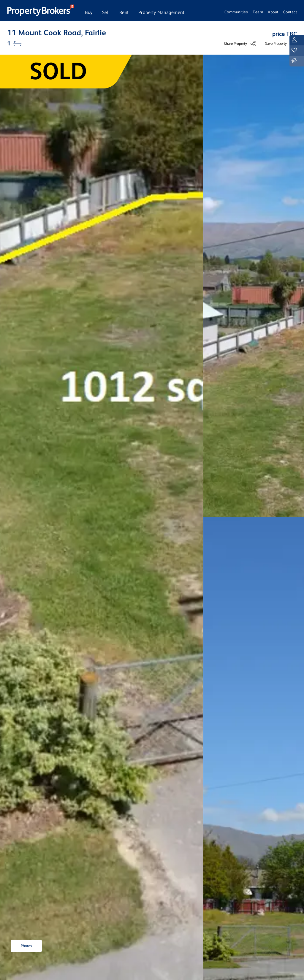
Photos (26, 946)
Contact (290, 12)
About (273, 12)
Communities (236, 12)
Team (258, 12)
